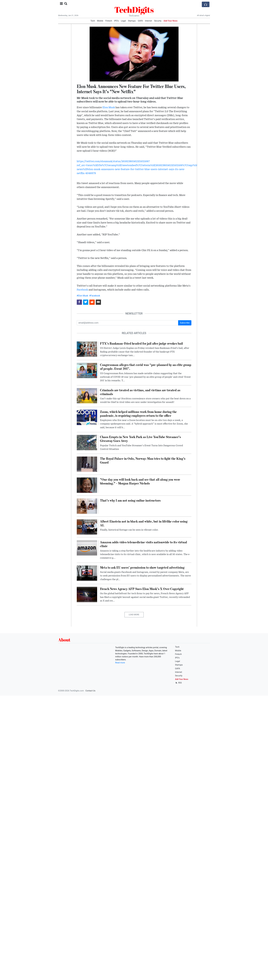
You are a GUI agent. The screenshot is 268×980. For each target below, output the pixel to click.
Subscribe (185, 323)
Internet (149, 21)
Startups (132, 21)
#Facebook (95, 296)
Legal (123, 21)
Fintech (109, 21)
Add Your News (171, 21)
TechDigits (134, 10)
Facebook (82, 290)
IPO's (116, 21)
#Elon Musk (82, 296)
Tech (93, 21)
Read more (120, 663)
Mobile (100, 21)
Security (158, 21)
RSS (178, 683)
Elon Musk (109, 107)
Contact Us (90, 691)
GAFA (140, 21)
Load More (134, 615)
